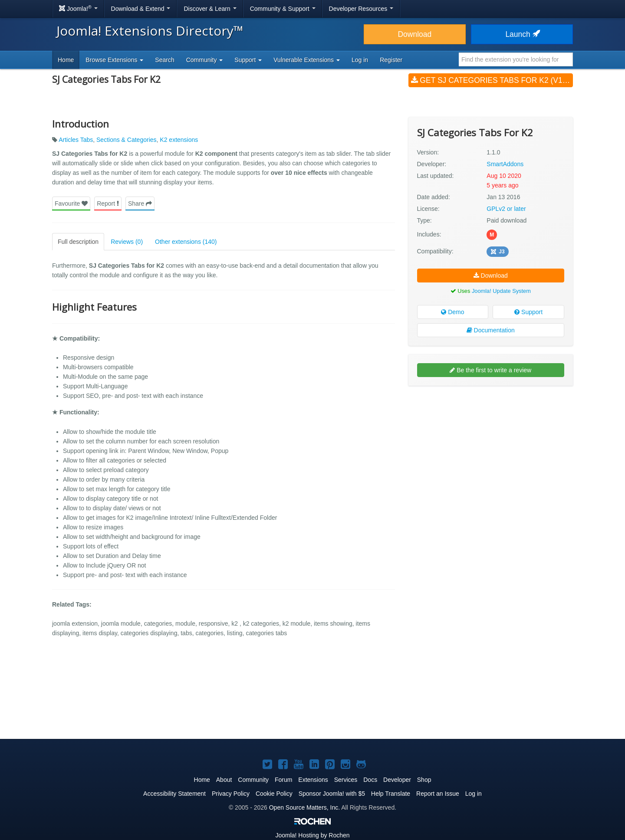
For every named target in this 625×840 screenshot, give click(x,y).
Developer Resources (361, 9)
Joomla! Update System (501, 291)
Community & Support (283, 9)
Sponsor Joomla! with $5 (332, 794)
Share (140, 203)
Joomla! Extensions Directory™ (150, 31)
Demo (452, 312)
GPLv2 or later (506, 209)
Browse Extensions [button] (114, 60)
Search (164, 60)
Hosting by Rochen (312, 835)
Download (414, 34)
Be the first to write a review (490, 370)
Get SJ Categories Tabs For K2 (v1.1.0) (492, 80)
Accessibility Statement (174, 794)
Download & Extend (141, 9)
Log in (360, 60)
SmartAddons (505, 164)
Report (108, 203)
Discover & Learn (210, 9)
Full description (78, 242)
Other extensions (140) (186, 242)
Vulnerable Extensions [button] (307, 60)
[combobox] (516, 59)
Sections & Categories (127, 140)
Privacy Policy (231, 794)
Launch (522, 34)
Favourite (71, 203)
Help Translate (391, 794)
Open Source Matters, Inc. (304, 807)
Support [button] (248, 60)
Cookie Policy (274, 794)
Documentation (491, 330)
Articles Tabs (76, 140)
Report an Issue (438, 794)
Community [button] (205, 60)
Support (528, 312)
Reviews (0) (127, 242)
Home (66, 60)
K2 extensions (179, 140)
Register (391, 60)
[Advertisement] (491, 449)
